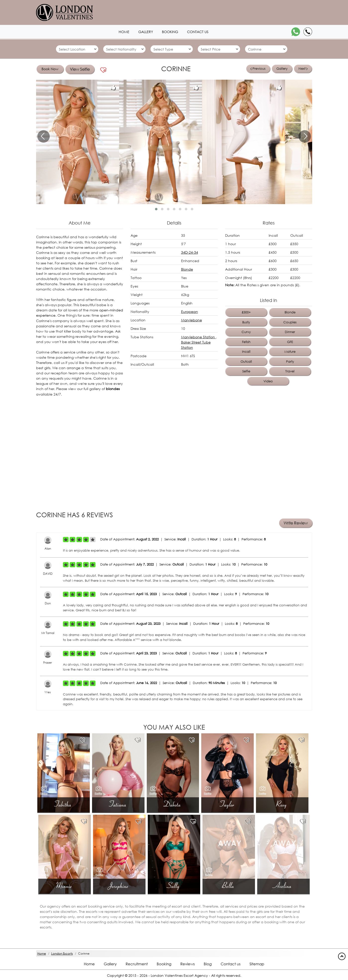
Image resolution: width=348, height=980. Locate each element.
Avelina (283, 885)
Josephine (119, 885)
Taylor (228, 804)
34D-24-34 (190, 252)
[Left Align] (66, 539)
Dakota (173, 804)
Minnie (65, 885)
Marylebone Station (199, 337)
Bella (229, 885)
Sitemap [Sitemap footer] (257, 963)
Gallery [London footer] (110, 963)
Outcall (246, 362)
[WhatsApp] (296, 32)
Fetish (246, 342)
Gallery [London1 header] (146, 32)
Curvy (246, 332)
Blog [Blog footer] (208, 963)
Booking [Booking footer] (164, 963)
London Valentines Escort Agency (179, 975)
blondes (113, 388)
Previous (258, 69)
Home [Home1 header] (124, 32)
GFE (290, 342)
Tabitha (63, 804)
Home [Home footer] (89, 963)
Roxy (282, 804)
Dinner (290, 332)
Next (303, 69)
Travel (290, 371)
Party (290, 362)
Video (268, 381)
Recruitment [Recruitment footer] (137, 963)
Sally (174, 885)
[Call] (308, 32)
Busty (246, 322)
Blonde (187, 269)
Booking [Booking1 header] (170, 32)
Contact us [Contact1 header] (198, 32)
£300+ (246, 312)
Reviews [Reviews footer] (188, 963)
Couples (290, 322)
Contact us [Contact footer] (231, 963)
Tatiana (118, 804)
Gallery (282, 69)
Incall (246, 352)
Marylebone (192, 320)
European (190, 312)
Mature (290, 352)
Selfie (246, 371)
